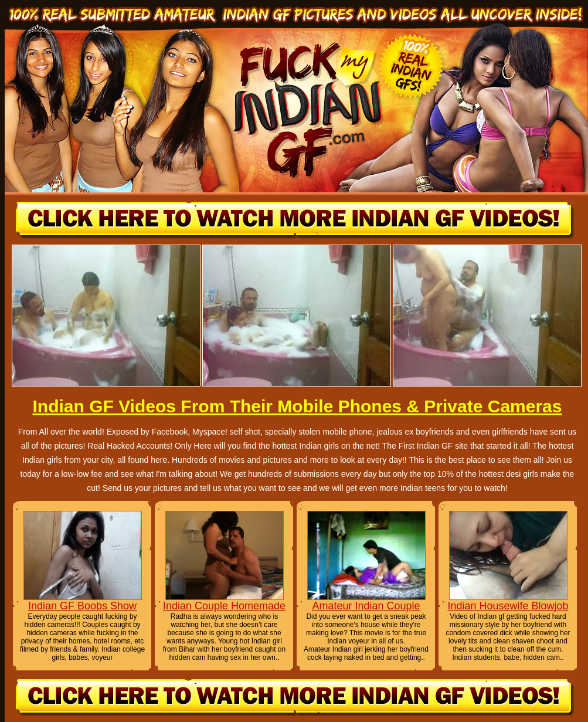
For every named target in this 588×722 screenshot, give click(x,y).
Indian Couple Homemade (224, 606)
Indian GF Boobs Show (82, 606)
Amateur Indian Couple (366, 606)
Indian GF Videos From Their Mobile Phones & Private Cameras (297, 406)
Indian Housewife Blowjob (508, 606)
